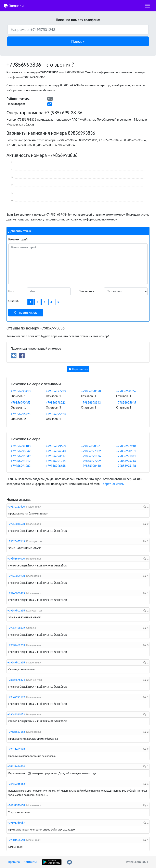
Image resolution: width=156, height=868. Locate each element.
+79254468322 (16, 628)
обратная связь (113, 484)
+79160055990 (16, 576)
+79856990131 (126, 451)
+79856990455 (21, 403)
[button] (78, 41)
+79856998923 (56, 403)
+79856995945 (126, 403)
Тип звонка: (87, 291)
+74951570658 (16, 805)
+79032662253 (16, 645)
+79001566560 (16, 840)
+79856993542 (21, 451)
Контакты (30, 862)
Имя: (12, 291)
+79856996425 (21, 414)
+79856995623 (56, 414)
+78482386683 (16, 784)
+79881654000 (16, 559)
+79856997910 (126, 446)
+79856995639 (21, 456)
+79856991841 (126, 456)
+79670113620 (16, 507)
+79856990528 (91, 391)
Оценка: (14, 301)
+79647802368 (16, 611)
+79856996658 (56, 466)
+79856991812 (21, 461)
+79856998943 (91, 403)
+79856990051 (91, 446)
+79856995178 (126, 466)
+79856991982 (21, 466)
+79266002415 (16, 593)
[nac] (147, 6)
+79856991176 (91, 456)
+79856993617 (56, 456)
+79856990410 (21, 391)
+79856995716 (126, 461)
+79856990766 (126, 391)
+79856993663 (56, 446)
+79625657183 (16, 541)
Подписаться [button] (78, 369)
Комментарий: (18, 239)
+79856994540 (56, 451)
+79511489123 (16, 749)
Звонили (14, 5)
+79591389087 (16, 823)
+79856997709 (91, 461)
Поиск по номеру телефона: (78, 20)
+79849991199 (16, 697)
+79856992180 (21, 446)
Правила (14, 862)
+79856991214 (56, 461)
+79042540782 (16, 714)
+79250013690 (16, 524)
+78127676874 (16, 680)
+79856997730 (56, 391)
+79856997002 (91, 451)
